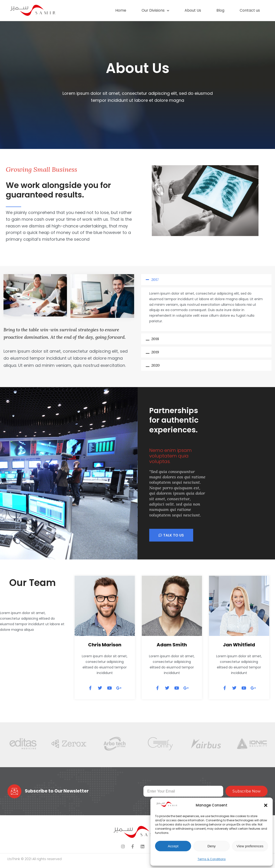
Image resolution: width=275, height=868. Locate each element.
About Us (193, 10)
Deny (211, 846)
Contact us (250, 10)
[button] (266, 805)
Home (121, 10)
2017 (155, 279)
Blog (220, 10)
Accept (173, 846)
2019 (155, 352)
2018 (155, 339)
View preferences (250, 846)
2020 (156, 365)
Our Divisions (155, 11)
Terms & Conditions (212, 859)
